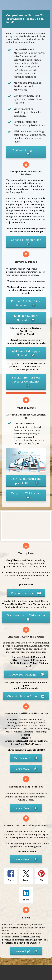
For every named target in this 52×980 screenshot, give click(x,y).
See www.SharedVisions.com (26, 617)
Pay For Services (26, 593)
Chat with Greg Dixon (26, 152)
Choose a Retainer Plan (26, 242)
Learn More (26, 769)
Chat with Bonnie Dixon (26, 696)
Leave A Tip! (26, 951)
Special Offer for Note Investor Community (26, 382)
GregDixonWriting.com (26, 495)
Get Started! (26, 758)
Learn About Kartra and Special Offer (26, 481)
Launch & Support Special (26, 318)
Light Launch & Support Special (26, 353)
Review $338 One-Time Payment (26, 303)
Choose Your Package (26, 674)
